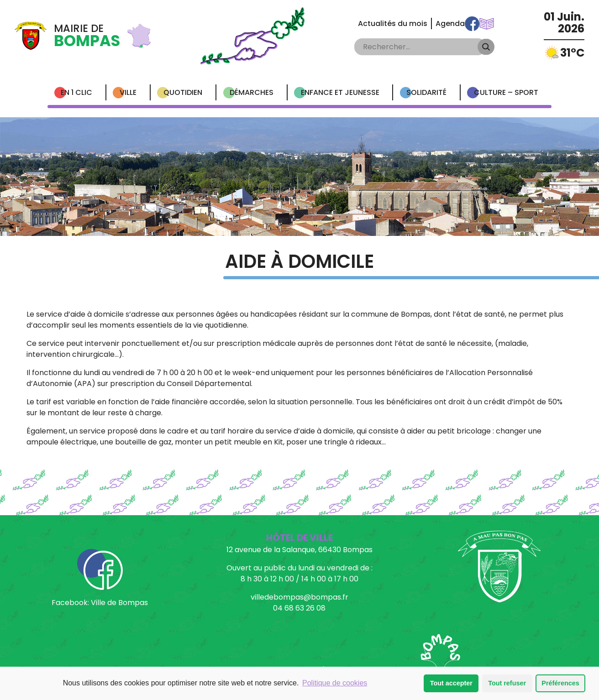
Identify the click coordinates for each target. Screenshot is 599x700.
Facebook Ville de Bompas (472, 24)
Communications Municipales (487, 24)
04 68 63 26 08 (299, 608)
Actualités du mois (393, 24)
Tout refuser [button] (507, 683)
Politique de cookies (335, 683)
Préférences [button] (560, 683)
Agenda (450, 24)
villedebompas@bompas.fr (299, 597)
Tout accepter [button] (451, 683)
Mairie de (87, 36)
